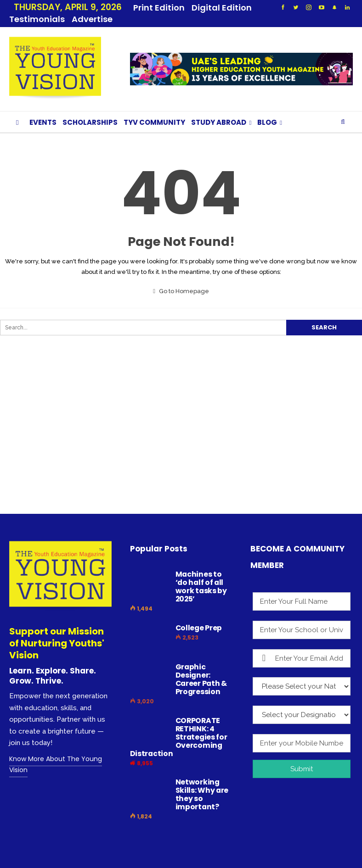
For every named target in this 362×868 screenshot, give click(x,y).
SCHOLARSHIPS (90, 111)
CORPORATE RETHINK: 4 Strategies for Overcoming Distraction (179, 726)
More (205, 8)
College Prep (199, 617)
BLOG (267, 111)
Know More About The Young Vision (56, 753)
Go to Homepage (181, 280)
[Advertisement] (176, 432)
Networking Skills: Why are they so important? (202, 783)
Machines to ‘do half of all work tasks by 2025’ (201, 576)
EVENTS (43, 111)
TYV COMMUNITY (154, 111)
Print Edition (159, 8)
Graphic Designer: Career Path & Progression (201, 668)
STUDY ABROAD (219, 111)
